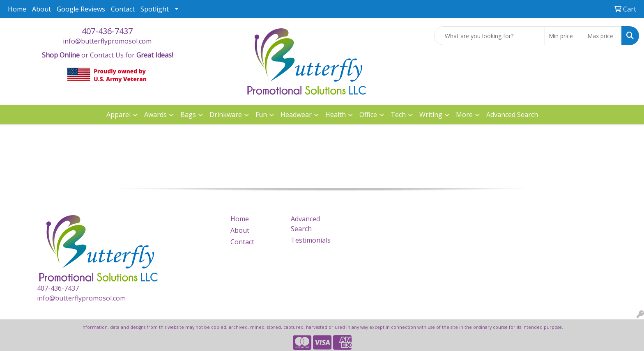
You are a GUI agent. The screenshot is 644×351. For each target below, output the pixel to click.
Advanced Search (512, 115)
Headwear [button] (296, 115)
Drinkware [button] (226, 115)
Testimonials (311, 240)
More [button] (464, 115)
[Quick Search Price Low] (564, 36)
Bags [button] (188, 115)
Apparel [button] (118, 115)
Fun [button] (261, 115)
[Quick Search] (489, 36)
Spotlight (155, 9)
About (41, 9)
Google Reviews (81, 9)
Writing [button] (431, 115)
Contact (123, 9)
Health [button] (336, 115)
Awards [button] (155, 115)
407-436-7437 (107, 31)
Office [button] (368, 115)
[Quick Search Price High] (602, 36)
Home (17, 9)
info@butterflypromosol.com (107, 41)
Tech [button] (398, 115)
